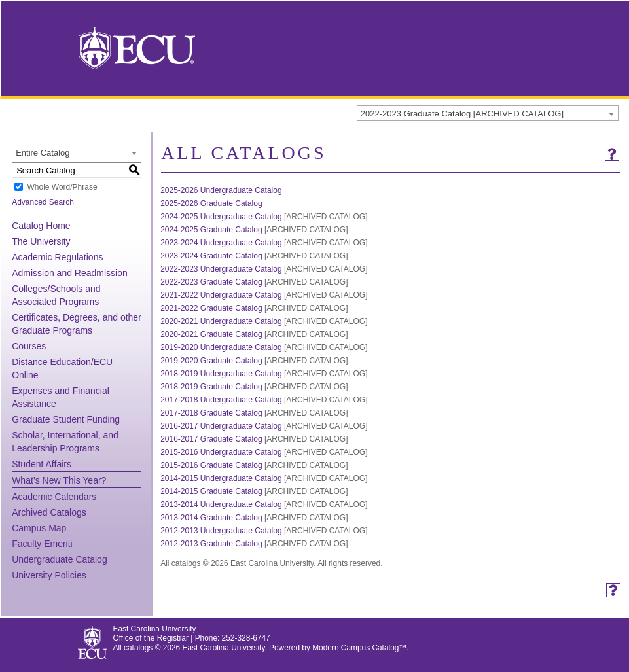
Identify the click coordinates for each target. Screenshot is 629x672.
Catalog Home (41, 226)
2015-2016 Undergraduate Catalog (221, 452)
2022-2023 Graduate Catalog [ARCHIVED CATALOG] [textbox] (462, 114)
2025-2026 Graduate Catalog (211, 203)
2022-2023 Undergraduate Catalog (221, 269)
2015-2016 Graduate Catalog (211, 465)
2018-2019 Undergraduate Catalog (221, 374)
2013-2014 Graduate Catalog (211, 518)
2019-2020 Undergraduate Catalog (221, 347)
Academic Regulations (57, 257)
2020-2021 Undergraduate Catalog (221, 321)
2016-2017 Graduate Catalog (211, 439)
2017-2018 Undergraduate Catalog (221, 400)
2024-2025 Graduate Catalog (211, 230)
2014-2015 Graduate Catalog (211, 491)
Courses (29, 346)
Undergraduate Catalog (60, 559)
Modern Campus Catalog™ (359, 648)
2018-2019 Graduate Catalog (211, 387)
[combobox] (488, 113)
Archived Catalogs (49, 512)
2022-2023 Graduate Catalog (211, 282)
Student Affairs (42, 464)
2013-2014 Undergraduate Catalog (221, 504)
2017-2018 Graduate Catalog (211, 413)
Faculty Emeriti (42, 544)
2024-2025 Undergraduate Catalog (221, 217)
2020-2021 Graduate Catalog (211, 334)
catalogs (138, 648)
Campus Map (39, 528)
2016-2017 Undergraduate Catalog (221, 426)
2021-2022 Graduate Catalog (211, 308)
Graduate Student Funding (66, 419)
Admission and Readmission (70, 273)
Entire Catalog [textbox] (43, 153)
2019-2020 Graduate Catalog (211, 361)
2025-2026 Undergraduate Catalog (221, 190)
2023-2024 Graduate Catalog (211, 256)
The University (41, 241)
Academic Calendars (54, 497)
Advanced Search (43, 202)
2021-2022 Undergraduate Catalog (221, 295)
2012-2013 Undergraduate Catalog (221, 531)
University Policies (49, 575)
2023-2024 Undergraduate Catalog (221, 243)
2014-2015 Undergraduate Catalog (221, 478)
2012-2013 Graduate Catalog (211, 544)
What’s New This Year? (59, 480)
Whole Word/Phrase (62, 187)
